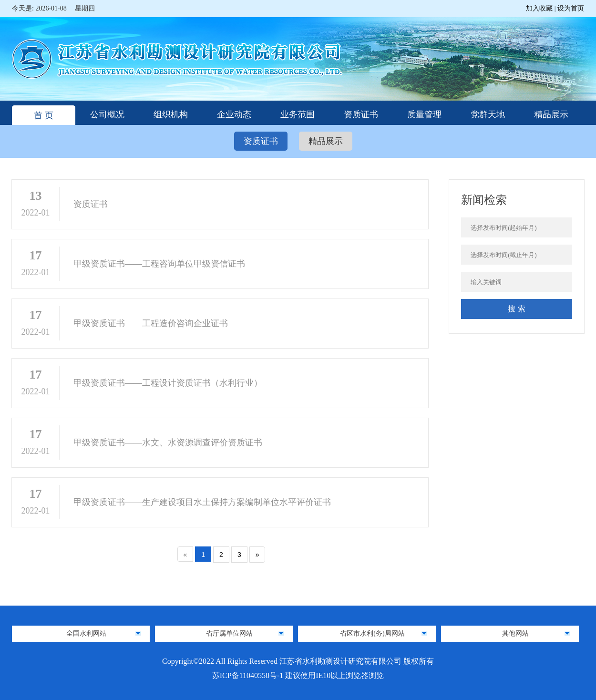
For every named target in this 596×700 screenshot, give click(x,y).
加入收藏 (540, 8)
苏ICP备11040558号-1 (249, 675)
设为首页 (571, 8)
